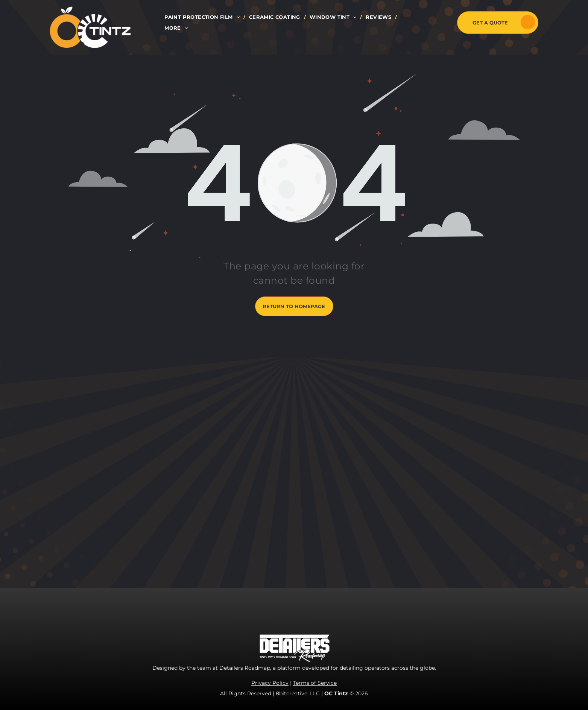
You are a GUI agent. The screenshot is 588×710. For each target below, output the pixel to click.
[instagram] (362, 460)
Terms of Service (315, 683)
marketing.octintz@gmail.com (403, 540)
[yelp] (396, 460)
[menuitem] (203, 17)
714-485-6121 (379, 515)
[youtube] (379, 460)
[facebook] (345, 460)
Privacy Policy (270, 683)
